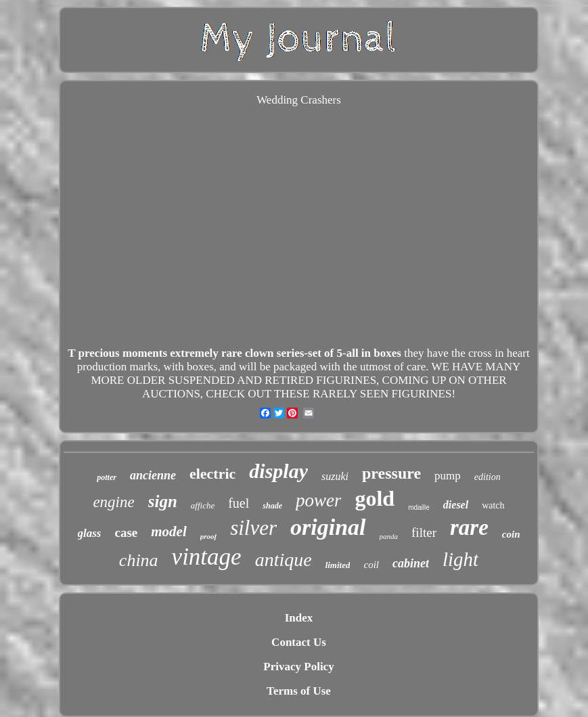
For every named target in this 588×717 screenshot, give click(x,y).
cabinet (411, 563)
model (169, 531)
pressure (391, 473)
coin (511, 534)
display (278, 471)
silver (253, 528)
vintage (207, 557)
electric (212, 474)
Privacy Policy (298, 667)
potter (107, 477)
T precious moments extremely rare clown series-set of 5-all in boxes (234, 353)
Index (299, 618)
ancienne (153, 475)
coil (371, 565)
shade (272, 506)
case (126, 533)
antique (284, 560)
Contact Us (299, 642)
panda (389, 536)
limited (338, 565)
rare (469, 527)
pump (448, 476)
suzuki (335, 476)
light (460, 559)
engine (113, 502)
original (328, 527)
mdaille (419, 507)
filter (424, 533)
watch (493, 505)
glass (90, 533)
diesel (456, 505)
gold (375, 498)
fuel (239, 503)
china (139, 560)
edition (488, 477)
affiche (203, 505)
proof (208, 536)
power (319, 500)
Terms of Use (299, 691)
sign (163, 501)
